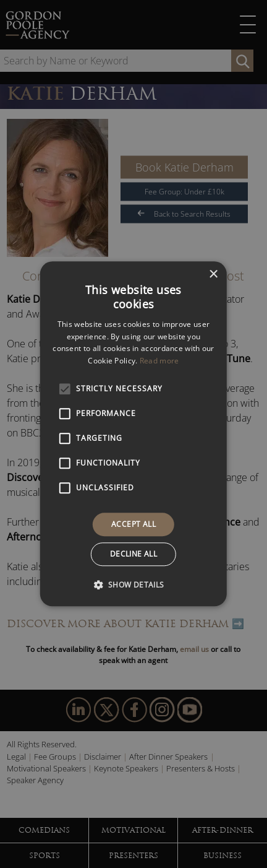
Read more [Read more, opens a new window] (159, 361)
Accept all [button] (133, 524)
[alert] (133, 434)
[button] (133, 585)
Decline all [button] (133, 554)
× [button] (213, 275)
